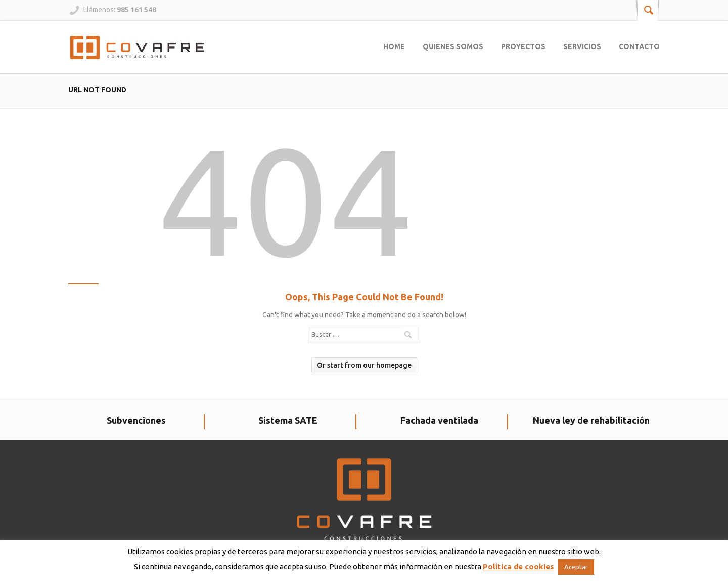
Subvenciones (136, 420)
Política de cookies (518, 567)
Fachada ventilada (439, 420)
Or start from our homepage (364, 365)
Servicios (582, 46)
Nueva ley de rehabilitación (591, 420)
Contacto (639, 46)
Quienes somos (453, 46)
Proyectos (523, 46)
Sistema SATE (288, 420)
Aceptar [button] (576, 567)
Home (394, 46)
